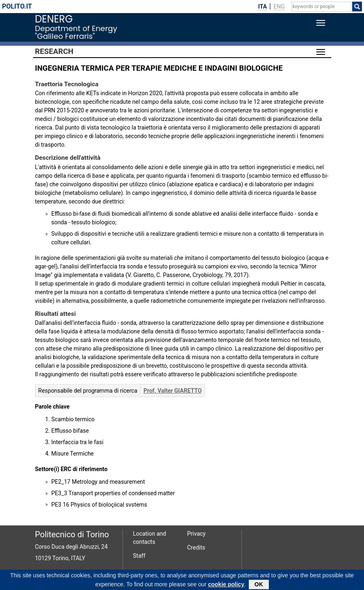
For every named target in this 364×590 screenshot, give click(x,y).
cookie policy (226, 586)
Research (54, 51)
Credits (196, 548)
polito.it (17, 6)
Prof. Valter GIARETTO (172, 391)
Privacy (196, 534)
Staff (139, 556)
